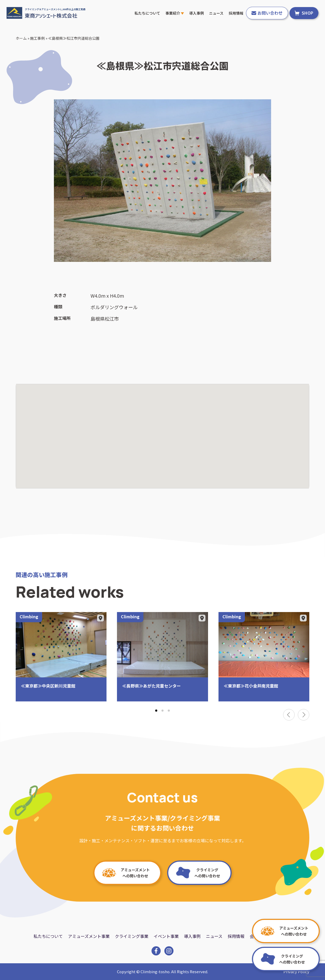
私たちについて (147, 13)
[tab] (156, 711)
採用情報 (236, 13)
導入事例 (197, 13)
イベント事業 (166, 936)
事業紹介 (175, 13)
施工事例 (37, 38)
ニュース (216, 13)
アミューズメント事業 (89, 936)
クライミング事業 (132, 936)
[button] (162, 431)
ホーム (21, 38)
